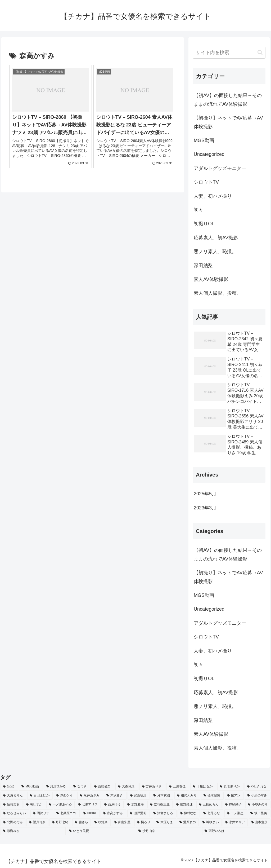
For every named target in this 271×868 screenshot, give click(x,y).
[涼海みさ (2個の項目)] (33, 831)
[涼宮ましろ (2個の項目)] (164, 813)
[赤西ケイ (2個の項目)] (65, 796)
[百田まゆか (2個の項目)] (40, 796)
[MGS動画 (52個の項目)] (31, 787)
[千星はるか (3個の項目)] (203, 787)
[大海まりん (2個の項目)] (13, 796)
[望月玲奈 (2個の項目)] (37, 822)
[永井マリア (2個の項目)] (235, 822)
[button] (260, 52)
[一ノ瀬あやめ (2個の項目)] (60, 805)
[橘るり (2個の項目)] (144, 822)
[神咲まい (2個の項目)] (211, 822)
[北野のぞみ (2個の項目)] (13, 822)
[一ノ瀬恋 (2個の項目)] (236, 813)
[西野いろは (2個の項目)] (236, 831)
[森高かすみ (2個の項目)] (113, 813)
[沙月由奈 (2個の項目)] (169, 831)
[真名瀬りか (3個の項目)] (230, 787)
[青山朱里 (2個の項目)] (123, 822)
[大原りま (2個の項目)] (165, 822)
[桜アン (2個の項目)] (234, 796)
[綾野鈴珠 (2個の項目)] (185, 805)
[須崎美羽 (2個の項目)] (12, 805)
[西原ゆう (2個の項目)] (113, 805)
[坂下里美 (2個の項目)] (259, 813)
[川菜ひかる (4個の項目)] (57, 787)
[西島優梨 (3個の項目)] (103, 787)
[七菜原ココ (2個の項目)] (67, 813)
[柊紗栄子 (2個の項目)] (234, 805)
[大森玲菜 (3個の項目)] (127, 787)
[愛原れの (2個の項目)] (188, 822)
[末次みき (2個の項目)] (115, 796)
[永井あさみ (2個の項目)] (90, 796)
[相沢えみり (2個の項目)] (187, 796)
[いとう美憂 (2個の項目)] (101, 831)
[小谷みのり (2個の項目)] (258, 805)
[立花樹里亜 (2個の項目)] (160, 805)
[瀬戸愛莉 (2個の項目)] (139, 813)
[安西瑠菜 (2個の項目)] (139, 796)
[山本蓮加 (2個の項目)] (260, 822)
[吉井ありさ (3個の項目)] (152, 787)
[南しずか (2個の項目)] (35, 805)
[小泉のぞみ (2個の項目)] (258, 796)
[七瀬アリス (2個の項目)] (88, 805)
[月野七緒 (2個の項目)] (60, 822)
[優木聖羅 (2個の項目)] (212, 796)
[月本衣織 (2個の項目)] (162, 796)
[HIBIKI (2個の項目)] (90, 813)
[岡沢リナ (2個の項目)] (42, 813)
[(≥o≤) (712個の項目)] (9, 787)
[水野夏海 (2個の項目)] (136, 805)
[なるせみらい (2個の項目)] (15, 813)
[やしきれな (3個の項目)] (258, 787)
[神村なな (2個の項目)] (189, 813)
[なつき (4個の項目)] (81, 787)
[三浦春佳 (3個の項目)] (178, 787)
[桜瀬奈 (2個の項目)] (101, 822)
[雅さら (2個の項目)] (82, 822)
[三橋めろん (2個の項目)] (209, 805)
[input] (229, 53)
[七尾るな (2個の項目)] (212, 813)
